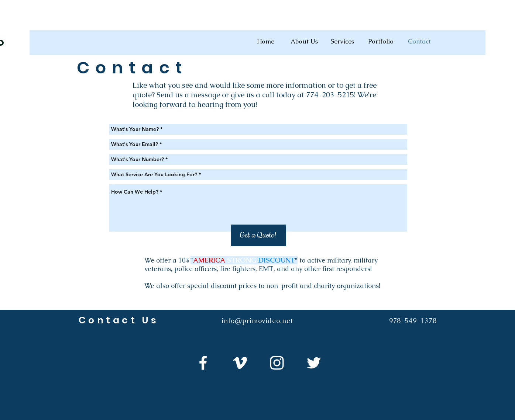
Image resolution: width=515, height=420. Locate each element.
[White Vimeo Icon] (240, 363)
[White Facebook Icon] (203, 363)
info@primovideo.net (257, 321)
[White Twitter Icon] (314, 363)
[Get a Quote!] (258, 235)
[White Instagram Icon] (277, 363)
